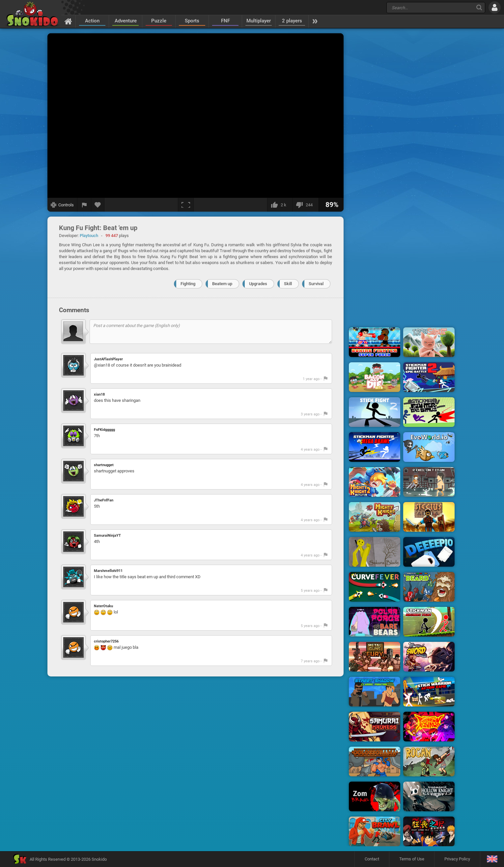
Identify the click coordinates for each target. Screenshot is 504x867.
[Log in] (495, 7)
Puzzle (159, 21)
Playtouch (89, 236)
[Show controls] (62, 205)
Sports (192, 21)
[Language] (492, 859)
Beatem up (222, 284)
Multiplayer (259, 21)
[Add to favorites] (98, 205)
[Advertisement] (402, 133)
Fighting (188, 284)
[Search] (479, 7)
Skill (288, 284)
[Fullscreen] (186, 205)
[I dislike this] (305, 205)
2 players (292, 21)
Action (92, 21)
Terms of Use (412, 859)
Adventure (126, 21)
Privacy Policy (457, 859)
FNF (225, 21)
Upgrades (258, 284)
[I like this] (280, 205)
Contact (372, 859)
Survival (316, 284)
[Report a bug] (84, 205)
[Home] (68, 21)
